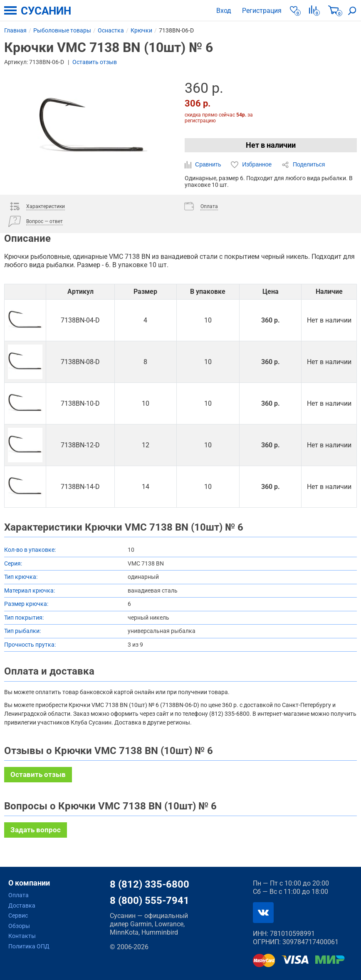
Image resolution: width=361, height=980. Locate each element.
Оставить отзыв (95, 62)
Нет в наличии (271, 145)
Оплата (19, 895)
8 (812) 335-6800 (150, 884)
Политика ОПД (29, 946)
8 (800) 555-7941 (150, 901)
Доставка (22, 906)
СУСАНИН (46, 11)
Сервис (18, 915)
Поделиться (303, 165)
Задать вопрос (36, 830)
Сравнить (204, 165)
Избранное (252, 165)
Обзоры (19, 926)
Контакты (22, 936)
